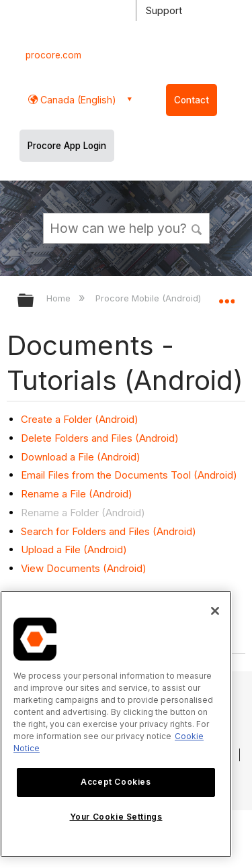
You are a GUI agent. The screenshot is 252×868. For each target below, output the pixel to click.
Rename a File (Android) (77, 494)
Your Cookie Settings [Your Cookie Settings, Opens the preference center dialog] (116, 817)
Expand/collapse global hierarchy (34, 301)
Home (60, 298)
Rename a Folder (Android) (83, 513)
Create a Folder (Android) (80, 419)
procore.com (53, 55)
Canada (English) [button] (77, 100)
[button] (197, 228)
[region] (116, 724)
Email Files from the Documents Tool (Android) (129, 475)
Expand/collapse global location (226, 296)
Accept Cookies (116, 782)
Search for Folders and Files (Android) (109, 531)
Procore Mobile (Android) (150, 298)
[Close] (215, 611)
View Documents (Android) (84, 568)
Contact (192, 100)
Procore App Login (67, 146)
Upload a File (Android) (74, 549)
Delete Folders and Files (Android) (100, 438)
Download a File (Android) (81, 457)
